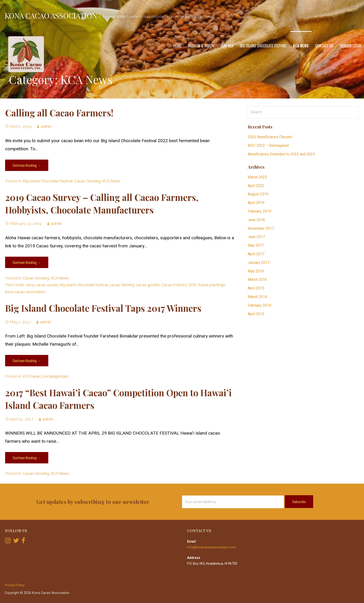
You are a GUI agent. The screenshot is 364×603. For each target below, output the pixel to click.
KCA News (301, 46)
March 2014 (257, 297)
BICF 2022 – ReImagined (268, 146)
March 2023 (257, 177)
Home (177, 46)
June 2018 (256, 220)
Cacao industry (174, 285)
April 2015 (256, 288)
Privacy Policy (15, 585)
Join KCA (227, 46)
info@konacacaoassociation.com (211, 547)
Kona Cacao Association (51, 15)
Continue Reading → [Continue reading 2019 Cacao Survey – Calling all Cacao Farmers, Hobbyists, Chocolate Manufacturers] (27, 262)
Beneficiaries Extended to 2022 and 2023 (281, 154)
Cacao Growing (88, 181)
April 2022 (256, 186)
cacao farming (122, 285)
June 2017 (256, 237)
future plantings (212, 285)
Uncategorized (55, 376)
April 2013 (256, 314)
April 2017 (256, 254)
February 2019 (259, 211)
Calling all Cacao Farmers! (59, 113)
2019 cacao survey (42, 285)
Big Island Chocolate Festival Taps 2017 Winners (103, 308)
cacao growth (148, 285)
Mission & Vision (201, 46)
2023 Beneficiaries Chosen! (270, 137)
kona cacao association (25, 292)
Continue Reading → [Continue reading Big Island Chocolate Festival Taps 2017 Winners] (27, 360)
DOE (193, 285)
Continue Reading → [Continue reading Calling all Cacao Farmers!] (27, 165)
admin (46, 126)
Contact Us (324, 46)
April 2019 (256, 203)
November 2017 (261, 228)
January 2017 (259, 263)
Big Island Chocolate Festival (263, 46)
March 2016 (257, 280)
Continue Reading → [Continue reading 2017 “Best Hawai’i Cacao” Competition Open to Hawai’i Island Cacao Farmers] (27, 458)
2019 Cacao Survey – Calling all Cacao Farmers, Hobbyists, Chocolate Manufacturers (102, 203)
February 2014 (259, 305)
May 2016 (256, 271)
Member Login (351, 46)
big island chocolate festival (84, 285)
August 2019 (258, 194)
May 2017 (256, 245)
